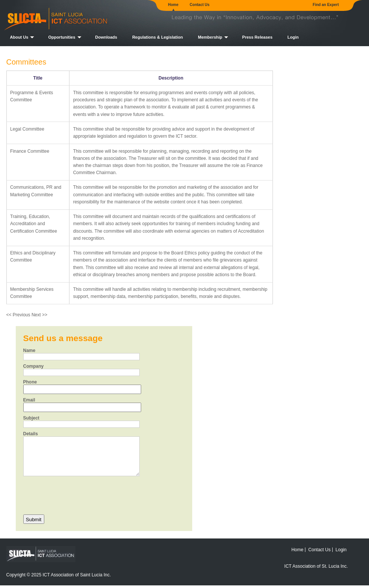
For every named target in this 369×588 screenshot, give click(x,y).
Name (29, 350)
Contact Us (200, 5)
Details (31, 434)
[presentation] (80, 495)
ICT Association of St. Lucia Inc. (316, 566)
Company (34, 366)
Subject (31, 418)
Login (293, 37)
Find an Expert (326, 5)
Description (171, 78)
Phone (30, 382)
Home (173, 5)
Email (29, 400)
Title (38, 78)
